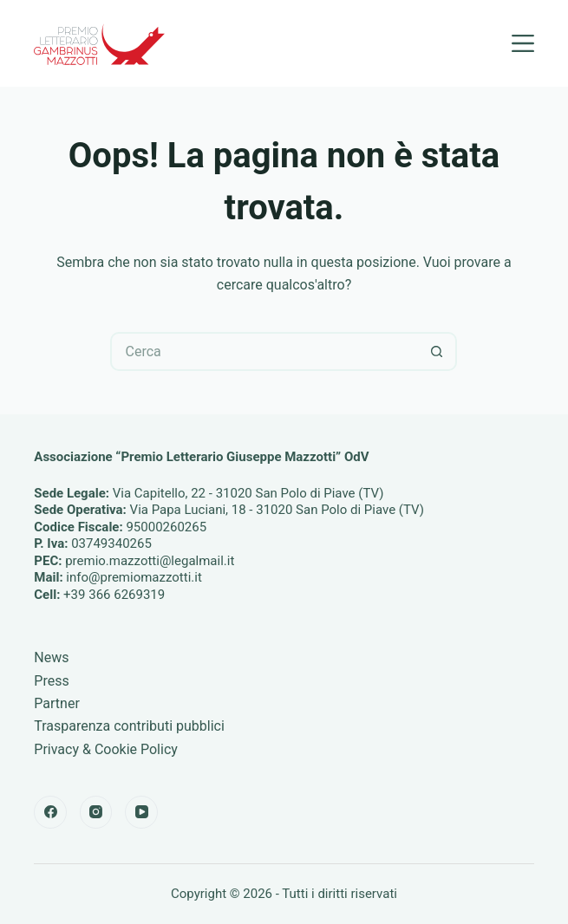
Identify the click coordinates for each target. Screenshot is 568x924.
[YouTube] (141, 812)
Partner (57, 703)
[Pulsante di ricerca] (437, 351)
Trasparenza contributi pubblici (129, 726)
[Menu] (523, 43)
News (51, 657)
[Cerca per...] (264, 351)
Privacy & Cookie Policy (106, 749)
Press (51, 681)
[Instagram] (96, 812)
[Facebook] (50, 812)
